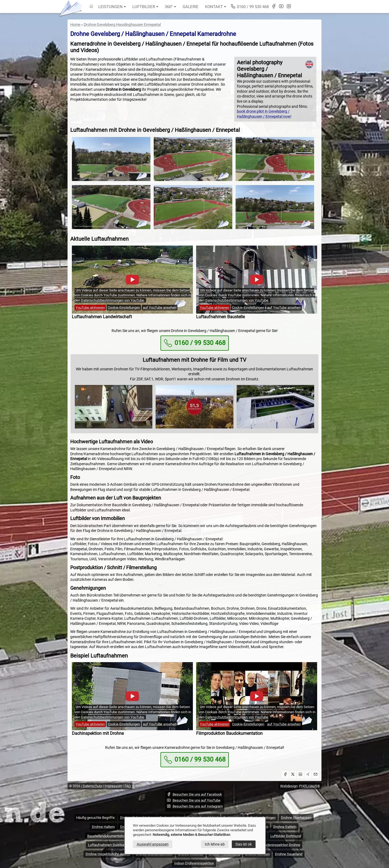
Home (75, 25)
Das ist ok (244, 844)
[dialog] (195, 836)
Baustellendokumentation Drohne (113, 836)
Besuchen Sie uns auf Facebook (194, 794)
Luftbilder (145, 7)
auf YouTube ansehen (160, 308)
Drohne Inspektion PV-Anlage (108, 854)
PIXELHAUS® (309, 786)
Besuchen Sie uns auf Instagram (195, 806)
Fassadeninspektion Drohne (279, 845)
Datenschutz (92, 786)
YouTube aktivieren (90, 308)
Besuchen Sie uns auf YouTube (194, 800)
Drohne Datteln (285, 827)
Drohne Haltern (103, 827)
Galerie (191, 7)
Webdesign (289, 786)
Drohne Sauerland (289, 854)
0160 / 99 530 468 (250, 6)
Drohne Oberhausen (296, 818)
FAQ (128, 786)
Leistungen (112, 7)
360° (170, 7)
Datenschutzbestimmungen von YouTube (113, 300)
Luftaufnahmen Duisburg (107, 845)
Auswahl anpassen (153, 844)
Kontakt (216, 7)
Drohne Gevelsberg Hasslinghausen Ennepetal (122, 25)
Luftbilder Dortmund (286, 836)
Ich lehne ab (215, 844)
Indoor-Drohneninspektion (194, 863)
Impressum (113, 786)
